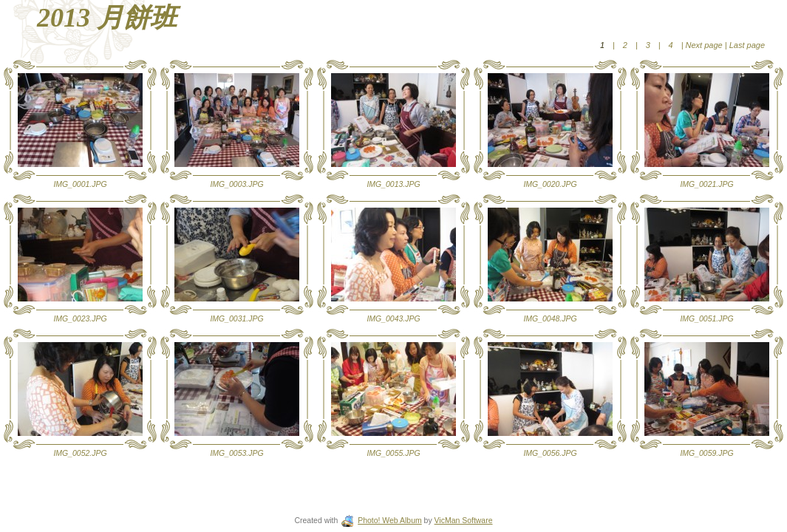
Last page (746, 45)
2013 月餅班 (107, 18)
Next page (704, 45)
